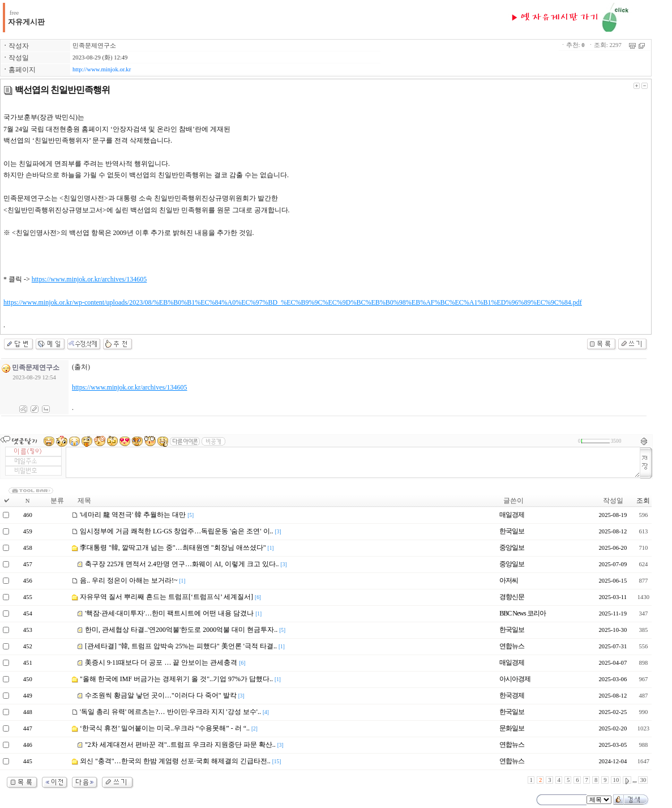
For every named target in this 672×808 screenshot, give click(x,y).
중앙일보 (512, 548)
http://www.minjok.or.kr (102, 69)
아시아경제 (515, 679)
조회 (643, 501)
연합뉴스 (512, 646)
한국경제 (512, 695)
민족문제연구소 (94, 46)
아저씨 (509, 580)
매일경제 (512, 515)
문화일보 (512, 728)
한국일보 (512, 531)
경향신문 (512, 597)
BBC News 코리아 (522, 613)
